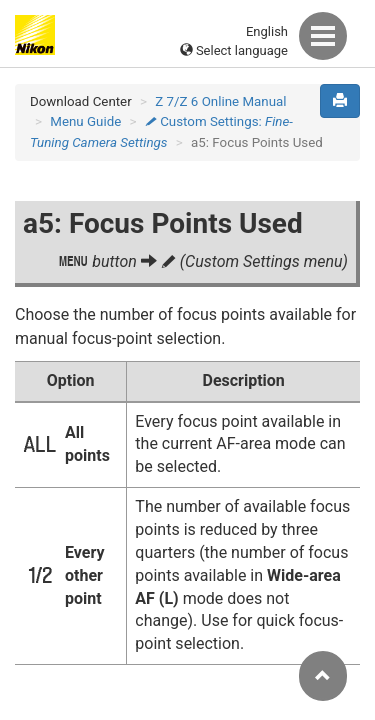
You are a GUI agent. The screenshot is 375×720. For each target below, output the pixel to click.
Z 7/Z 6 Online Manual (220, 101)
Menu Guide (85, 121)
